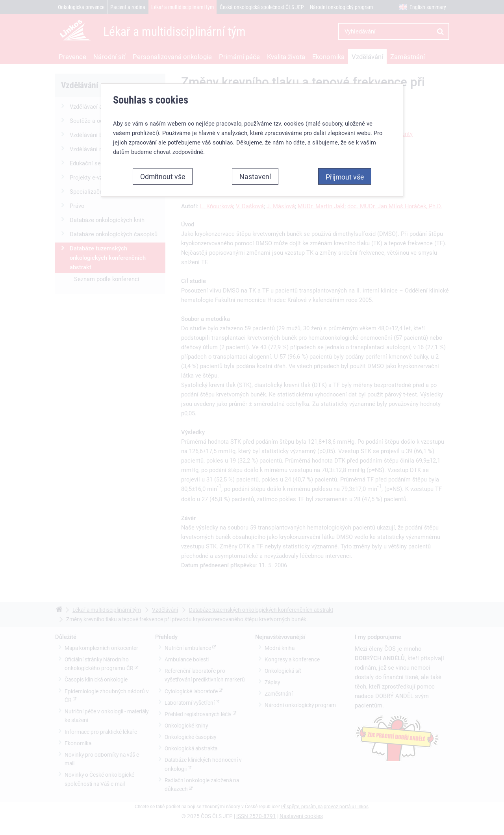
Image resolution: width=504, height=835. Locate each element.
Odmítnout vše (163, 176)
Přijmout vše (345, 177)
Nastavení (255, 176)
